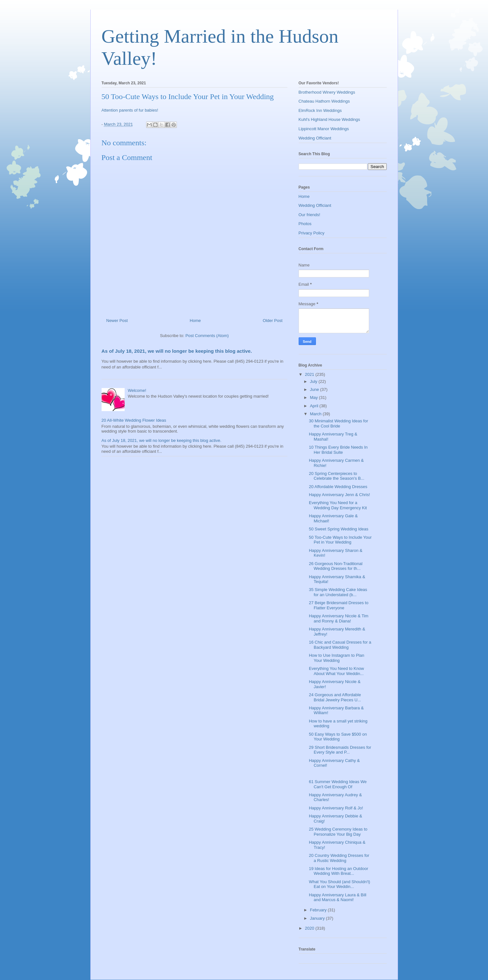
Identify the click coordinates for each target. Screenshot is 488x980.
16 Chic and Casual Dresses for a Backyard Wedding (340, 645)
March (316, 414)
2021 (310, 374)
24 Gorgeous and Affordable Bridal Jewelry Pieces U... (335, 697)
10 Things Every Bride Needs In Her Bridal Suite (338, 450)
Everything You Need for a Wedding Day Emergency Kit (338, 505)
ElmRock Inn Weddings (320, 110)
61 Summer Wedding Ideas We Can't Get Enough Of (338, 784)
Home (195, 321)
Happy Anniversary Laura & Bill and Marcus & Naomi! (338, 897)
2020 (310, 928)
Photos (305, 224)
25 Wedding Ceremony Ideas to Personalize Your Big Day (338, 832)
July (314, 381)
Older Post (273, 321)
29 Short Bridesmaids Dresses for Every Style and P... (340, 750)
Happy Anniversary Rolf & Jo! (336, 808)
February (319, 910)
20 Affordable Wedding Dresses (338, 487)
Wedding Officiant (315, 138)
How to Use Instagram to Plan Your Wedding (337, 658)
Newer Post (117, 321)
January (318, 918)
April (315, 406)
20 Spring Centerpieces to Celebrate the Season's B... (337, 476)
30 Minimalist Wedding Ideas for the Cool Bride (339, 423)
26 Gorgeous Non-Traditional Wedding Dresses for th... (336, 566)
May (314, 397)
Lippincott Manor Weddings (324, 129)
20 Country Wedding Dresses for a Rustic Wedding (339, 858)
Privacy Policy (312, 233)
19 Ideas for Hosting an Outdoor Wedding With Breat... (339, 871)
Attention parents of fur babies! (130, 110)
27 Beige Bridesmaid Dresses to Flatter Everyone (339, 605)
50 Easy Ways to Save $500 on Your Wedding (338, 737)
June (315, 389)
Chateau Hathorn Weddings (324, 101)
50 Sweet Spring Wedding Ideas (339, 529)
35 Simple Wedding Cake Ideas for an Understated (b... (338, 592)
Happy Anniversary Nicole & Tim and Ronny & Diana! (339, 618)
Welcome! (137, 390)
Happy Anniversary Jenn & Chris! (339, 495)
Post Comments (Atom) (207, 336)
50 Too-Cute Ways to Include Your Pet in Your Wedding (340, 540)
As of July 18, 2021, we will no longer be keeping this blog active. (177, 351)
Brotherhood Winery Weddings (327, 92)
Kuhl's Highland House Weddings (329, 119)
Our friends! (310, 215)
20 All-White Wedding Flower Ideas (134, 420)
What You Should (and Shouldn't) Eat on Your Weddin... (339, 884)
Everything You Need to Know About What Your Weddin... (336, 671)
